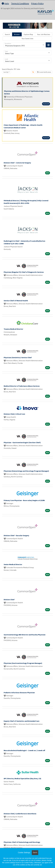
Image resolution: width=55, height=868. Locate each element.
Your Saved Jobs (27, 38)
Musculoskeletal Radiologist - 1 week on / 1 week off (24, 750)
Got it (35, 853)
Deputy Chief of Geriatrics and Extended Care (22, 721)
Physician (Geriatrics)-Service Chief (18, 357)
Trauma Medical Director (13, 329)
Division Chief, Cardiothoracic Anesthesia (20, 814)
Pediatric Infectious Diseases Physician (19, 693)
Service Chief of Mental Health (16, 301)
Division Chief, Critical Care (14, 414)
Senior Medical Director (13, 564)
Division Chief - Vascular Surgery (16, 535)
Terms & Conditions (20, 3)
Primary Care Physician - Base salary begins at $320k (24, 500)
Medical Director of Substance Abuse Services (22, 386)
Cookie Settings (24, 853)
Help (5, 3)
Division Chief (9, 600)
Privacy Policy (37, 3)
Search (7, 34)
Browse (17, 34)
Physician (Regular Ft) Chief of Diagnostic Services (24, 272)
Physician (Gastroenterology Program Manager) (23, 663)
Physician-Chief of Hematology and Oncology (22, 842)
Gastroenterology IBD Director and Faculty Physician (25, 635)
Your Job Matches (44, 34)
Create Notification (44, 72)
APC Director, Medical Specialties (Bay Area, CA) (22, 778)
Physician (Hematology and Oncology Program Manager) (26, 471)
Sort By (6, 72)
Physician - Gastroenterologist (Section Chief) (22, 442)
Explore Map (28, 34)
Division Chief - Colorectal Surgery (17, 163)
